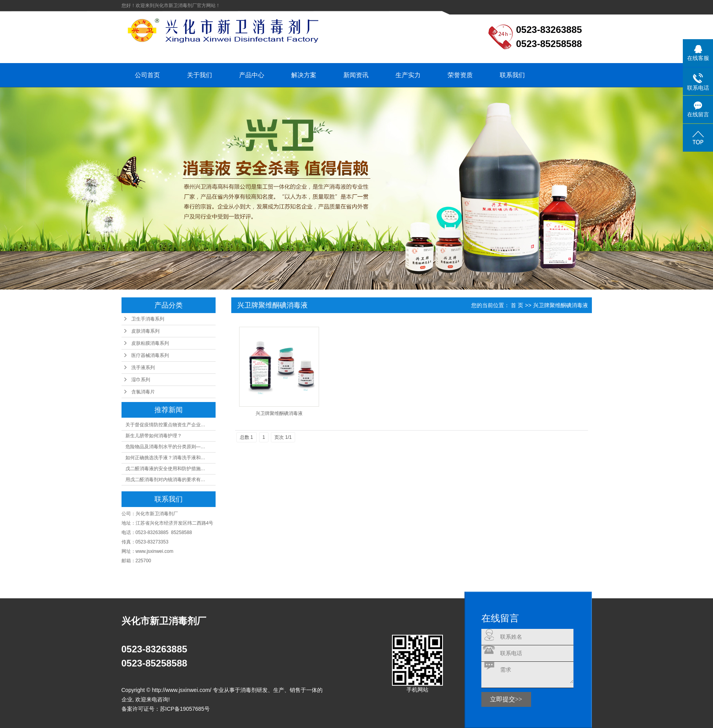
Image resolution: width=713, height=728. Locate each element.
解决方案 (304, 75)
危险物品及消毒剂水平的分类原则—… (165, 447)
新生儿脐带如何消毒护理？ (154, 436)
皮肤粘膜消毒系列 (150, 343)
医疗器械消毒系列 (150, 355)
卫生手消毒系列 (148, 319)
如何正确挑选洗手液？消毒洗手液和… (165, 458)
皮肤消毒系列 (145, 331)
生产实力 (408, 75)
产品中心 (252, 75)
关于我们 (200, 75)
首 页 (517, 305)
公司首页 (147, 75)
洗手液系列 (143, 368)
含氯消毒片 (143, 392)
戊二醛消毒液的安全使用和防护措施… (165, 469)
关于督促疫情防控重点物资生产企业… (165, 425)
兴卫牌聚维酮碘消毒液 (279, 413)
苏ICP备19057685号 (185, 709)
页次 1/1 (283, 437)
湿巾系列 (141, 380)
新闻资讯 (356, 75)
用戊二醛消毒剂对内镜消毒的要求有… (165, 480)
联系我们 (512, 75)
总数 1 (247, 437)
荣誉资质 (460, 75)
